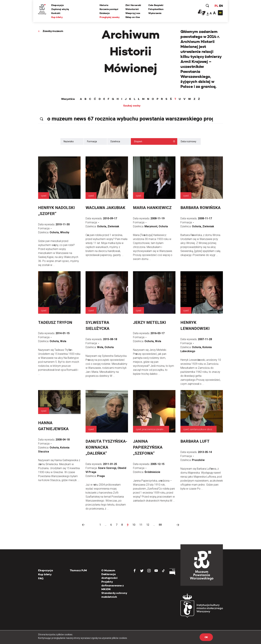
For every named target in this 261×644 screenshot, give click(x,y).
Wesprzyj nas (133, 13)
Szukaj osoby (132, 106)
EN (221, 6)
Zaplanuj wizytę (60, 9)
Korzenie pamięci (109, 9)
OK (206, 637)
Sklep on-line (132, 17)
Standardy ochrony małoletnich (114, 595)
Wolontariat (132, 9)
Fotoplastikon (156, 9)
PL (216, 6)
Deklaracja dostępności (109, 576)
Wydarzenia (155, 13)
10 (134, 525)
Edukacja (105, 13)
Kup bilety (57, 17)
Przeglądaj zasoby (110, 17)
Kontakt (56, 13)
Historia (104, 5)
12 (148, 525)
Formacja (92, 141)
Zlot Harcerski (133, 5)
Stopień (138, 141)
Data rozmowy (189, 141)
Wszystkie (68, 99)
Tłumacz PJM (78, 570)
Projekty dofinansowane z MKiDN (113, 585)
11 (141, 525)
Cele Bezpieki (156, 5)
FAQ (41, 578)
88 (160, 525)
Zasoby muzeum (53, 31)
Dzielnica (115, 141)
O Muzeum (108, 570)
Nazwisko (69, 141)
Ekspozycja (58, 5)
